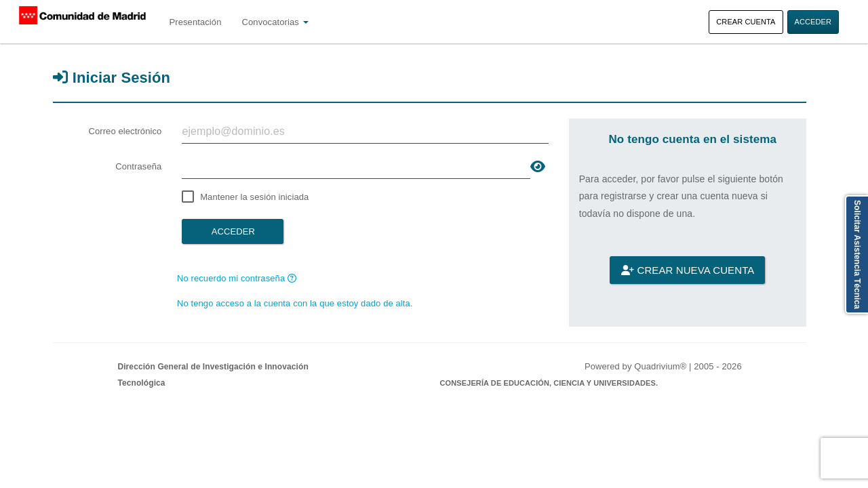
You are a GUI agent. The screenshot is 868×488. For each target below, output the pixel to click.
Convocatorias (275, 22)
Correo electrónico (125, 131)
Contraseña (138, 166)
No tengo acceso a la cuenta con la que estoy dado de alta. (295, 303)
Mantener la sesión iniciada (254, 197)
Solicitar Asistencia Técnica (857, 255)
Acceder (813, 22)
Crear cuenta (746, 22)
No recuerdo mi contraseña (237, 278)
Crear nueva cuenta (688, 270)
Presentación (195, 22)
